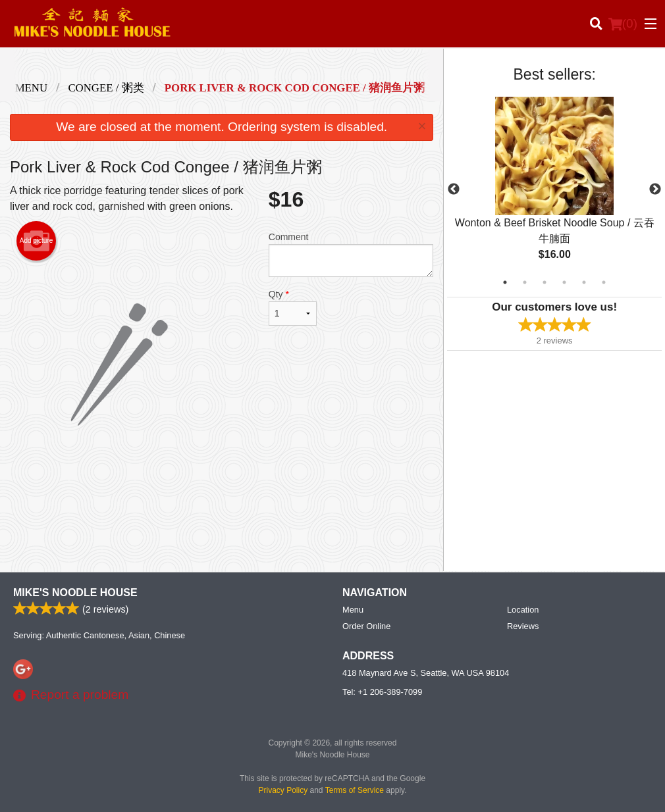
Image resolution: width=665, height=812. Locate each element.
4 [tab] (564, 282)
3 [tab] (545, 282)
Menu (353, 610)
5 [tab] (584, 282)
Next (655, 190)
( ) (623, 24)
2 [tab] (525, 282)
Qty (293, 307)
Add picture (37, 241)
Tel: (382, 692)
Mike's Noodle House (75, 593)
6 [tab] (604, 282)
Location (523, 610)
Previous (454, 190)
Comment (351, 254)
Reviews (523, 626)
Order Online (366, 626)
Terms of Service (355, 790)
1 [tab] (505, 282)
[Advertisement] (222, 519)
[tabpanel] (554, 190)
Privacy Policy (283, 790)
